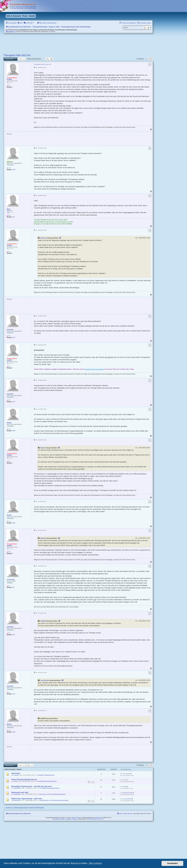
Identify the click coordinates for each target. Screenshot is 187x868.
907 (13, 587)
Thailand (79, 818)
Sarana (16, 775)
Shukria (9, 423)
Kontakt (32, 16)
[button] (152, 59)
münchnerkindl (127, 799)
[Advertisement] (79, 139)
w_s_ (124, 780)
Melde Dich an (10, 31)
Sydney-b (10, 162)
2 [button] (149, 59)
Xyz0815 (9, 79)
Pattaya (98, 818)
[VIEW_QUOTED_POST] (60, 238)
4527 (14, 338)
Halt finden (16, 773)
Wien (73, 818)
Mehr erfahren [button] (95, 863)
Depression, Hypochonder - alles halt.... (27, 799)
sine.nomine (126, 774)
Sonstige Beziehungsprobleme (47, 781)
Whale (125, 787)
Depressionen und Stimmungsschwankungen (54, 800)
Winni (9, 209)
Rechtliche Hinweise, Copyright (62, 819)
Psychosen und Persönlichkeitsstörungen (53, 794)
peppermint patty (128, 793)
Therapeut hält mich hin (17, 55)
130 (13, 217)
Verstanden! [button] (172, 863)
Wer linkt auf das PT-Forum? (95, 819)
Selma (16, 781)
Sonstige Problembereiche (46, 775)
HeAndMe (17, 794)
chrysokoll (10, 330)
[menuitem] (20, 23)
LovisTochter (11, 580)
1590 (14, 431)
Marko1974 (18, 800)
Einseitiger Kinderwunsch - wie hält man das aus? (32, 786)
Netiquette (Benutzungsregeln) (94, 369)
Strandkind (17, 788)
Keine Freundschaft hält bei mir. (24, 779)
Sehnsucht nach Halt (20, 792)
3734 (14, 170)
